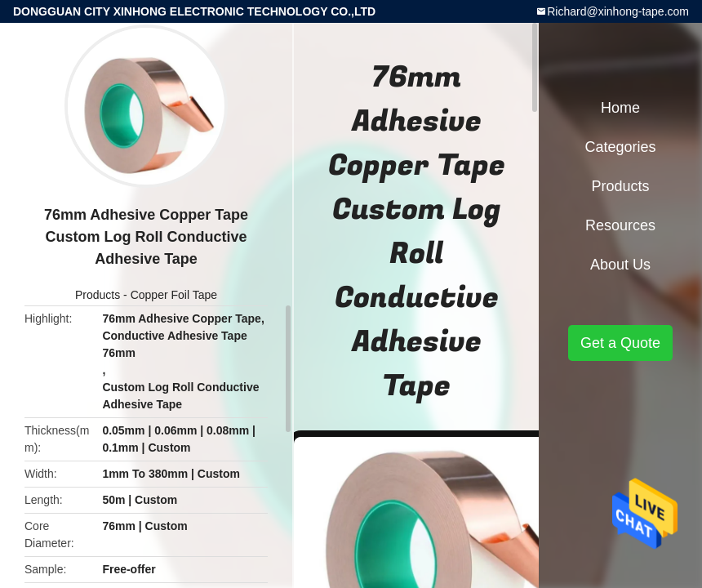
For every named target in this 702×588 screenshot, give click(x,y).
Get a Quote (620, 343)
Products (98, 295)
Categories (620, 147)
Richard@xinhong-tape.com (618, 11)
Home (620, 108)
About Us (620, 265)
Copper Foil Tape (174, 295)
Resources (620, 225)
